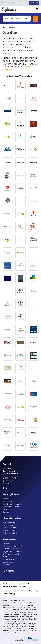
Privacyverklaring (9, 594)
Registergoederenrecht (12, 504)
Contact (23, 587)
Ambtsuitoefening (10, 559)
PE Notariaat (9, 571)
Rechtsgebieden (11, 494)
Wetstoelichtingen (10, 523)
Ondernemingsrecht (11, 507)
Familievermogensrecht (12, 546)
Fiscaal (5, 499)
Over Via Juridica (8, 584)
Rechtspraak (8, 525)
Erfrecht (6, 544)
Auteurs (29, 584)
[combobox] (17, 19)
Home (5, 28)
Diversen (6, 512)
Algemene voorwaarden (11, 591)
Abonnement (20, 584)
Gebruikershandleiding (30, 591)
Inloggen (34, 3)
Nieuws (5, 587)
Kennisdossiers (10, 539)
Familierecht (7, 501)
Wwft (5, 509)
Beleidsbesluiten (9, 528)
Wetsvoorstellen (9, 530)
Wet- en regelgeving (11, 533)
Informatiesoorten (12, 518)
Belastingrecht (9, 562)
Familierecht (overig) (11, 549)
